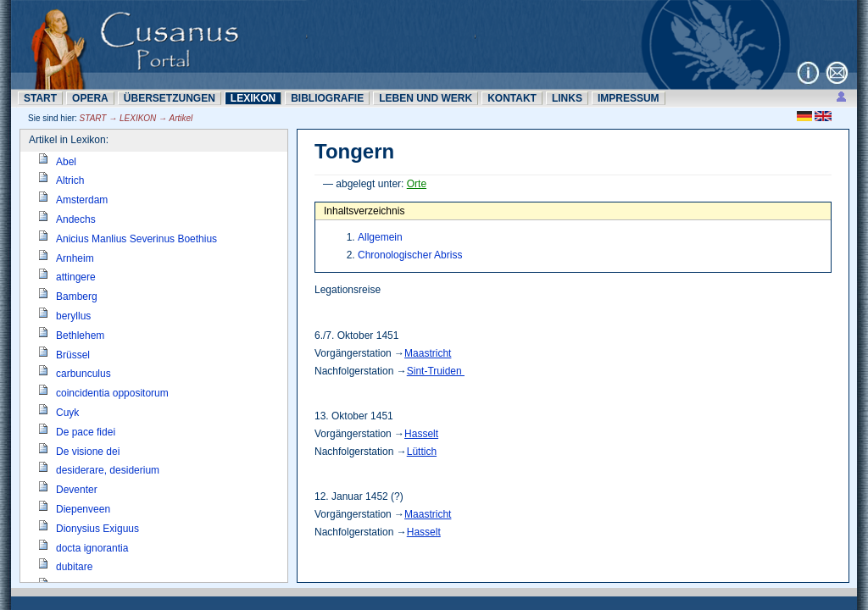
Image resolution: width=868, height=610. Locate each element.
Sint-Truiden (436, 371)
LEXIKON (253, 98)
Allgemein (380, 237)
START (40, 98)
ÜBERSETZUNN (170, 98)
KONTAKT (512, 98)
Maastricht (428, 353)
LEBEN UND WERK (426, 98)
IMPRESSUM (629, 98)
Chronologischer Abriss (410, 255)
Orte (417, 184)
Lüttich (422, 452)
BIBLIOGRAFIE (327, 98)
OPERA (90, 98)
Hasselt (421, 434)
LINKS (567, 98)
